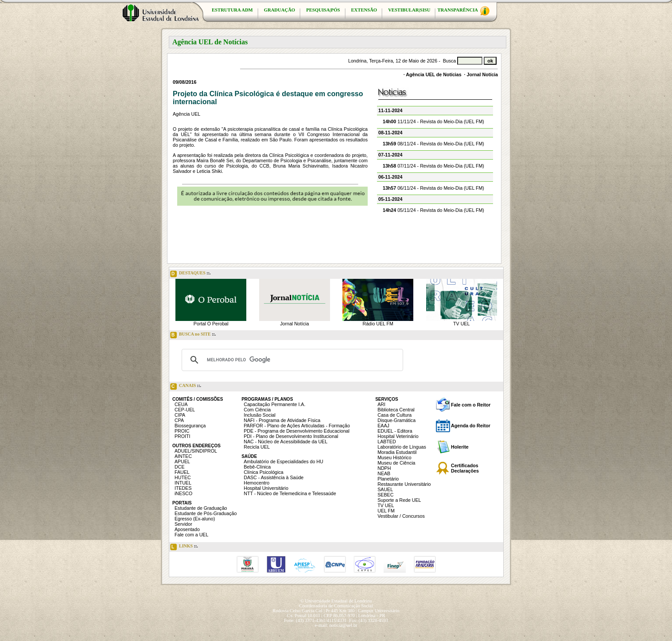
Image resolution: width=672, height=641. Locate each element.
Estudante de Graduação (201, 508)
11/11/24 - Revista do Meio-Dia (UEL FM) (433, 121)
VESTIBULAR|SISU (409, 10)
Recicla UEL (257, 447)
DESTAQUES (190, 274)
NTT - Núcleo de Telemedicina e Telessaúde (290, 493)
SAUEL (385, 489)
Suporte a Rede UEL (399, 500)
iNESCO (183, 493)
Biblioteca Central (396, 410)
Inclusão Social (260, 415)
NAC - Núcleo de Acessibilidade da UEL (286, 442)
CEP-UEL (185, 410)
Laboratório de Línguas (402, 447)
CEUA (181, 404)
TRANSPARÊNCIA (463, 11)
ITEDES (183, 488)
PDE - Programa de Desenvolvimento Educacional (297, 431)
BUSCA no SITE (193, 335)
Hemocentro (256, 483)
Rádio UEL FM (378, 324)
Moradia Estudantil (397, 452)
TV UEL (461, 324)
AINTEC (183, 456)
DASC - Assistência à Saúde (274, 477)
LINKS (184, 547)
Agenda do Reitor (471, 426)
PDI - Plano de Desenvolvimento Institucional (291, 436)
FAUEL (182, 472)
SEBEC (385, 495)
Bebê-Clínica (257, 467)
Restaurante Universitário (404, 484)
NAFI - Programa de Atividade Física (282, 420)
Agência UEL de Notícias (433, 74)
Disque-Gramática (396, 420)
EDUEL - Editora (395, 431)
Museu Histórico (394, 457)
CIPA (180, 415)
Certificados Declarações (465, 468)
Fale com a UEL (191, 535)
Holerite (460, 447)
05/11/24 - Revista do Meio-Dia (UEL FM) (433, 210)
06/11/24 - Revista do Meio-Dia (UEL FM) (433, 188)
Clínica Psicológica (263, 472)
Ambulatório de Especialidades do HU (283, 461)
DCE (180, 467)
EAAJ (383, 426)
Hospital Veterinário (398, 436)
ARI (381, 404)
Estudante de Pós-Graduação (206, 513)
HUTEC (183, 477)
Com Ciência (257, 410)
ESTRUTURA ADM (232, 10)
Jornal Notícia (482, 74)
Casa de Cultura (394, 415)
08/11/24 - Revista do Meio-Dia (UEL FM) (433, 144)
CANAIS (186, 387)
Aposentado (187, 529)
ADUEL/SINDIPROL (196, 451)
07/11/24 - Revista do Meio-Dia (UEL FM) (433, 166)
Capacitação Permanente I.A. (274, 404)
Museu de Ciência (396, 463)
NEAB (384, 473)
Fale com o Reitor (471, 405)
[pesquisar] (291, 360)
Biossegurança (190, 426)
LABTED (386, 442)
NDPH (384, 468)
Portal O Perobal (211, 324)
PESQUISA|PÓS (323, 10)
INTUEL (183, 483)
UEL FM (386, 511)
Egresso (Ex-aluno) (195, 519)
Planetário (388, 479)
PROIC (182, 431)
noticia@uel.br (343, 625)
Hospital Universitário (266, 488)
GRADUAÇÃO (280, 10)
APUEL (182, 461)
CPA (179, 420)
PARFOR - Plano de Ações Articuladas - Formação (297, 426)
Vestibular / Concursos (401, 516)
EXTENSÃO (364, 10)
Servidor (183, 524)
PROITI (183, 436)
